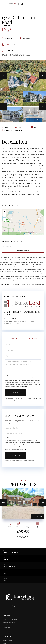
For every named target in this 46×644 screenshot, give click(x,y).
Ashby (24, 284)
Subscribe (15, 455)
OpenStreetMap (34, 234)
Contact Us (8, 324)
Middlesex (17, 284)
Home (2, 284)
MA (12, 284)
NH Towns (7, 559)
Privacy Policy (23, 387)
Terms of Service (9, 400)
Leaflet (26, 234)
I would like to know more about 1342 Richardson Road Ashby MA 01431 (23, 366)
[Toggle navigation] (42, 4)
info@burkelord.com (9, 625)
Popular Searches (10, 552)
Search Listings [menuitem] (8, 640)
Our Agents (15, 324)
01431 (29, 284)
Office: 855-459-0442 (10, 619)
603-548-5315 (11, 319)
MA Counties (8, 581)
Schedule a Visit (32, 339)
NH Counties (8, 567)
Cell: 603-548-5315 (9, 622)
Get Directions (23, 251)
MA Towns (7, 574)
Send (16, 393)
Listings (7, 284)
